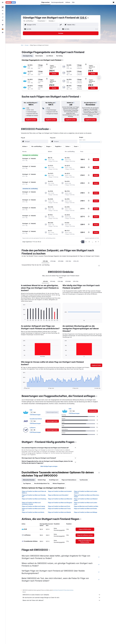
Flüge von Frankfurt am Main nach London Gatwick (86, 492)
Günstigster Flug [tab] (28, 56)
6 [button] (96, 242)
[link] (31, 120)
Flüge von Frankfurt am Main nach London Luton (86, 503)
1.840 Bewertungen (35, 423)
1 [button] (83, 242)
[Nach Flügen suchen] (3, 7)
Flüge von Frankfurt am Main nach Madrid (59, 512)
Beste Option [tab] (39, 56)
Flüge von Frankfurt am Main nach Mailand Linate (86, 500)
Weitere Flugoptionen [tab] (59, 483)
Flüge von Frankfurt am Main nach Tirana (59, 509)
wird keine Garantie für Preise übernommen (63, 590)
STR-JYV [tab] (76, 261)
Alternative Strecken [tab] (29, 480)
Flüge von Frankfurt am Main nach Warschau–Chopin (87, 496)
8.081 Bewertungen (35, 432)
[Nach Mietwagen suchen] (3, 14)
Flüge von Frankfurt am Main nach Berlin (33, 512)
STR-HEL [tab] (45, 261)
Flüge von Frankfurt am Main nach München (60, 499)
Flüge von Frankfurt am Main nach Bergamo (60, 503)
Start (22, 45)
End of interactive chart (22, 320)
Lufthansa (33, 428)
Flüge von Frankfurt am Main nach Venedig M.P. (34, 496)
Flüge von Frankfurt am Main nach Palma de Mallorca (34, 492)
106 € (83, 18)
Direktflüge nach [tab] (54, 480)
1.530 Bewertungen (35, 415)
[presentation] (88, 18)
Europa (27, 45)
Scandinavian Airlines (36, 419)
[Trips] (3, 25)
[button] (3, 2)
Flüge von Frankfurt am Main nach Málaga (86, 512)
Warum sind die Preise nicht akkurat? (61, 600)
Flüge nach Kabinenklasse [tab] (69, 480)
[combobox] (29, 21)
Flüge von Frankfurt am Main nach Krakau (85, 509)
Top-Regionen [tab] (27, 483)
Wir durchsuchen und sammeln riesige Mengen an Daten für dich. (61, 598)
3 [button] (89, 242)
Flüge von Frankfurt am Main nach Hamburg (34, 499)
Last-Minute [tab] (50, 56)
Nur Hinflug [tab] (59, 56)
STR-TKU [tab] (68, 261)
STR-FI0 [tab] (45, 281)
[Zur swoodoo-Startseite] (11, 2)
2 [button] (86, 242)
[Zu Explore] (3, 20)
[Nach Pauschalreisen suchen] (3, 17)
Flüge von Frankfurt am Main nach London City (33, 509)
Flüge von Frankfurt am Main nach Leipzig (33, 506)
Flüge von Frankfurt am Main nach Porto (59, 506)
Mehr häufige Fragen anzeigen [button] (49, 466)
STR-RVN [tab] (61, 261)
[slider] (101, 142)
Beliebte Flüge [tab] (42, 480)
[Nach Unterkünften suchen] (3, 10)
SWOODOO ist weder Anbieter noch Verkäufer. (61, 595)
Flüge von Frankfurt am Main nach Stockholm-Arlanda (31, 503)
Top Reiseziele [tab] (84, 480)
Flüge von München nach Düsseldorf (58, 495)
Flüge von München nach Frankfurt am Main (86, 506)
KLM (31, 410)
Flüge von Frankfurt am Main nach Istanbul (60, 491)
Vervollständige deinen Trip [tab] (42, 483)
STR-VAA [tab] (53, 261)
